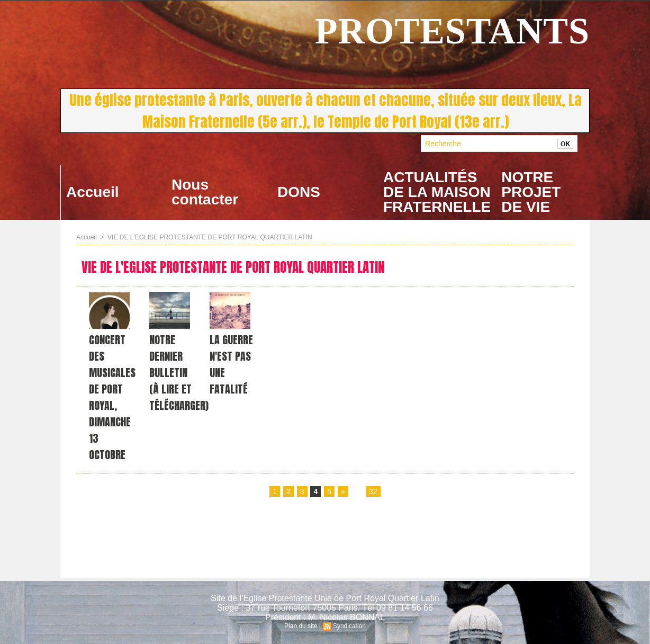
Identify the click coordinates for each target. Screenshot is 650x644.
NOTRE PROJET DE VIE (531, 192)
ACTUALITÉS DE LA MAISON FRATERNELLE (437, 192)
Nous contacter (205, 192)
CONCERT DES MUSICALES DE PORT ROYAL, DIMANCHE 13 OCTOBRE (112, 397)
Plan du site (301, 626)
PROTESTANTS (452, 31)
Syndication (349, 626)
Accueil (93, 192)
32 (373, 491)
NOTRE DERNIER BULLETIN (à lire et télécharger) (179, 373)
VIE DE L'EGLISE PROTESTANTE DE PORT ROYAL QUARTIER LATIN (210, 237)
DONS (299, 192)
